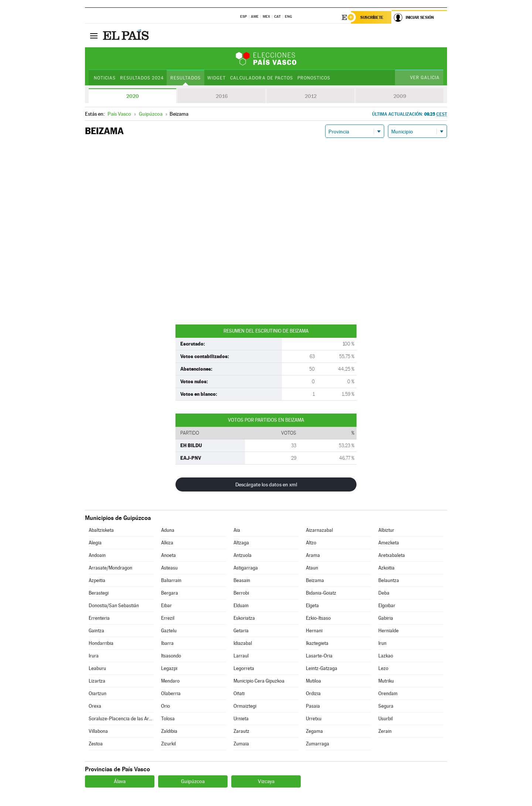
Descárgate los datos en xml (266, 484)
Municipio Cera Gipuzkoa (259, 681)
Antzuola (243, 555)
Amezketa (389, 543)
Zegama (314, 731)
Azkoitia (386, 568)
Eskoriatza (244, 618)
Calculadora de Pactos (261, 78)
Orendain (388, 693)
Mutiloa (313, 681)
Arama (313, 555)
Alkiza (167, 543)
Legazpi (169, 668)
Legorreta (244, 668)
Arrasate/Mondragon (110, 568)
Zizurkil (168, 744)
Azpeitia (97, 580)
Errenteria (99, 618)
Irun (382, 643)
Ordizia (313, 693)
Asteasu (169, 568)
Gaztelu (169, 631)
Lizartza (97, 681)
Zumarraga (318, 744)
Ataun (312, 568)
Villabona (98, 731)
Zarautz (241, 731)
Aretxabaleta (392, 555)
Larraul (241, 656)
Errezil (168, 618)
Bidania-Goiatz (321, 593)
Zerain (385, 731)
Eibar (166, 606)
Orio (166, 706)
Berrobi (241, 593)
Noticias (105, 78)
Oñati (239, 693)
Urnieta (241, 719)
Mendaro (170, 681)
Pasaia (313, 706)
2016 (222, 96)
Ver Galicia (425, 78)
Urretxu (314, 719)
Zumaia (241, 744)
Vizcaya (266, 781)
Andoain (97, 555)
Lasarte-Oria (319, 656)
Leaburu (97, 668)
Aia (237, 530)
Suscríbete (372, 17)
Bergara (170, 593)
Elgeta (312, 606)
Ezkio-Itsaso (318, 618)
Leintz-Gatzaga (322, 668)
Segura (386, 706)
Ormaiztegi (245, 706)
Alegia (95, 543)
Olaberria (171, 693)
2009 (400, 96)
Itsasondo (171, 656)
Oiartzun (98, 693)
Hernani (314, 631)
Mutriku (386, 681)
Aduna (168, 530)
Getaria (241, 631)
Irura (94, 656)
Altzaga (241, 543)
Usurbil (386, 719)
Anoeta (168, 555)
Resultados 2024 (142, 78)
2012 (311, 96)
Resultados (185, 78)
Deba (384, 593)
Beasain (242, 580)
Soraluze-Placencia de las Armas (121, 719)
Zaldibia (169, 731)
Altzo (311, 543)
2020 (133, 96)
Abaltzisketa (101, 530)
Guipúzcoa (193, 781)
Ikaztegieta (317, 643)
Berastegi (99, 593)
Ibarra (167, 643)
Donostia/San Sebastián (114, 606)
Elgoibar (387, 606)
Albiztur (386, 530)
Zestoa (96, 744)
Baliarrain (171, 580)
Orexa (95, 706)
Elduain (241, 606)
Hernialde (388, 631)
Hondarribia (101, 643)
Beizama (315, 580)
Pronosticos (314, 78)
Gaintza (96, 631)
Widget (216, 78)
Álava (120, 781)
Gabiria (386, 618)
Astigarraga (246, 568)
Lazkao (386, 656)
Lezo (383, 668)
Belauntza (389, 580)
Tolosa (168, 719)
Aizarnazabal (319, 530)
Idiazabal (243, 643)
